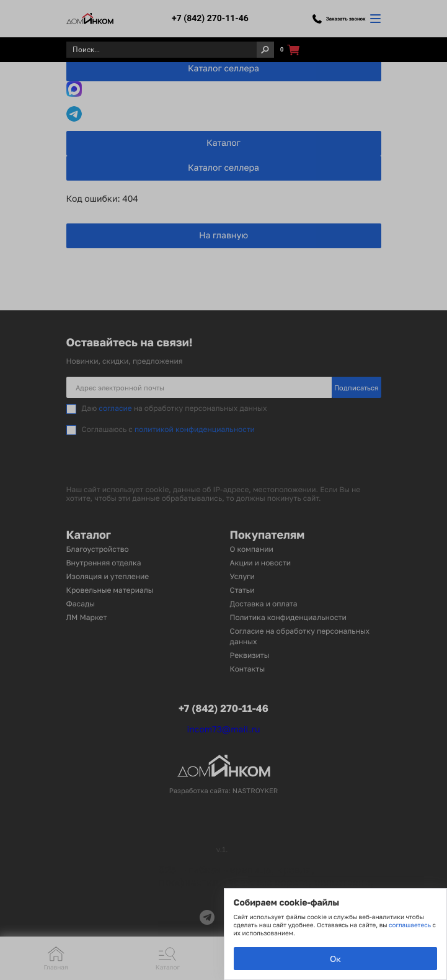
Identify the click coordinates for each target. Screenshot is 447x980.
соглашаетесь (410, 925)
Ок (335, 959)
